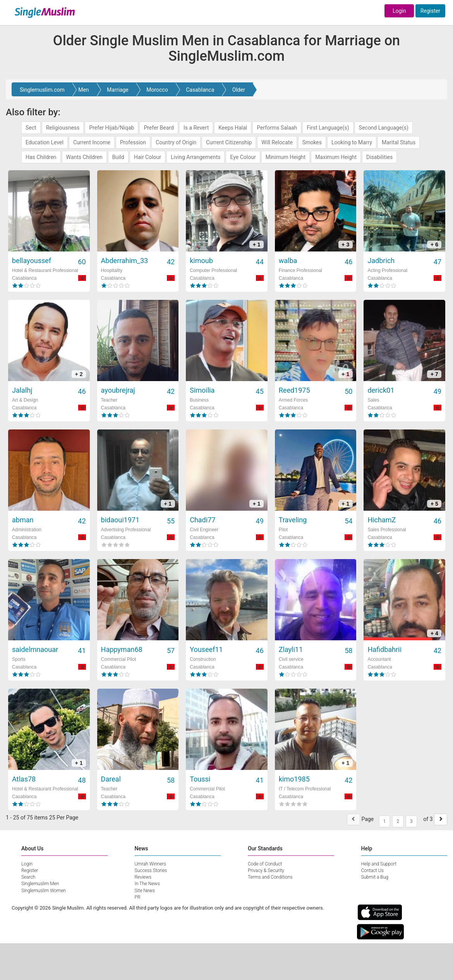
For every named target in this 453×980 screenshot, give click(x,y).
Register (430, 11)
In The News (147, 884)
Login (399, 11)
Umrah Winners (150, 864)
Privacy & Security (266, 871)
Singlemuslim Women (44, 891)
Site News (145, 891)
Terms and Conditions (270, 877)
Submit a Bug (375, 877)
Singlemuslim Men (40, 884)
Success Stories (151, 871)
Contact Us (372, 871)
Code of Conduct (265, 864)
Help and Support (379, 864)
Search (28, 877)
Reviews (143, 877)
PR (138, 897)
